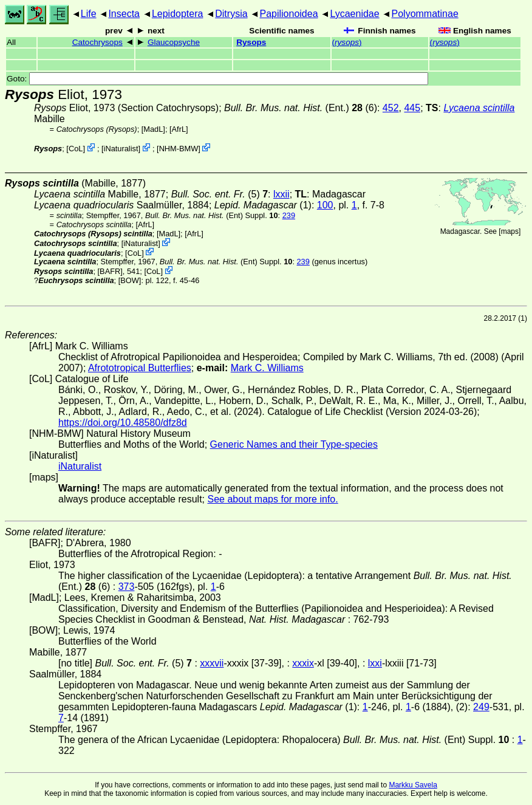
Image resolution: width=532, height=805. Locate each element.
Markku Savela (413, 785)
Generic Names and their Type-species (294, 444)
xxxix (303, 663)
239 (289, 215)
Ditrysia (231, 14)
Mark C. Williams (267, 368)
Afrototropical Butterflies (140, 368)
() (347, 42)
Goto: (217, 79)
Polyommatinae (425, 14)
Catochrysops (97, 42)
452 (391, 108)
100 (325, 205)
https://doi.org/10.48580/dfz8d (123, 423)
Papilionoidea (288, 14)
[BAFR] (110, 271)
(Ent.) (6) (301, 108)
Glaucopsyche (174, 42)
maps (510, 231)
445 (412, 108)
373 (127, 587)
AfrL (179, 129)
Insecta (124, 14)
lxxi (375, 663)
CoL (76, 149)
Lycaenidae (354, 14)
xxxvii (212, 663)
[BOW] (130, 280)
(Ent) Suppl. (212, 215)
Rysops (251, 42)
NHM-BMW (179, 149)
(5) (220, 194)
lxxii (281, 194)
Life (89, 14)
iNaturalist (121, 149)
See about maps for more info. (272, 499)
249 (481, 707)
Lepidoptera (178, 14)
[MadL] (153, 129)
